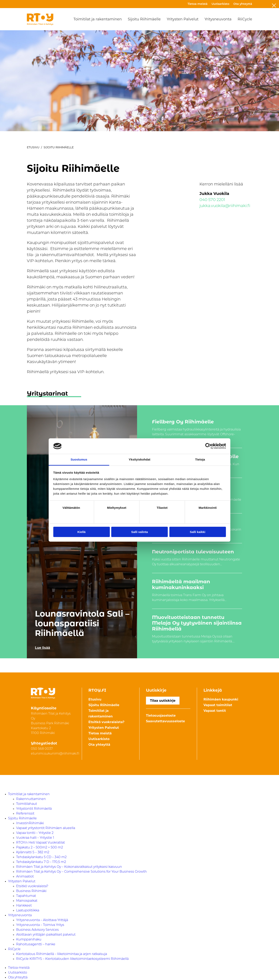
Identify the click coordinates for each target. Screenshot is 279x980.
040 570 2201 (212, 200)
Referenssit (25, 814)
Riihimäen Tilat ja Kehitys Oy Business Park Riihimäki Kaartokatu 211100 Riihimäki (51, 723)
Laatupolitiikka (28, 911)
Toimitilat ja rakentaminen (98, 19)
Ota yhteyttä (243, 4)
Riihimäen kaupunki (221, 699)
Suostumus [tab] (79, 459)
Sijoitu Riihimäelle (144, 19)
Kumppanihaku (29, 940)
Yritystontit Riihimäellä (34, 809)
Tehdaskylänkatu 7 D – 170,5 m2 (41, 862)
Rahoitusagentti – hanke (36, 944)
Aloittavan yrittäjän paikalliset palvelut (46, 935)
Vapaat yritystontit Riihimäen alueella (46, 828)
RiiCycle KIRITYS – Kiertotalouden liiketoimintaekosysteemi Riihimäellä (72, 959)
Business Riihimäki (31, 891)
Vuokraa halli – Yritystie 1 (35, 838)
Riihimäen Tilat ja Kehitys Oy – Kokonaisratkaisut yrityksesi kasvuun (69, 867)
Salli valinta (140, 532)
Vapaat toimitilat (218, 705)
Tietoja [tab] (200, 459)
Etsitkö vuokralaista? (106, 722)
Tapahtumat (26, 896)
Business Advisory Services (37, 930)
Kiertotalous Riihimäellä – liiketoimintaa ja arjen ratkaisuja (62, 954)
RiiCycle (245, 19)
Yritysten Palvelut (183, 19)
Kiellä (81, 532)
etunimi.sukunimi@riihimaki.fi (55, 754)
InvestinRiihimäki (30, 823)
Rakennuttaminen (31, 799)
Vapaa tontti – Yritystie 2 (35, 833)
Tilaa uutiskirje (163, 701)
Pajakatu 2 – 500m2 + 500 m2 (40, 848)
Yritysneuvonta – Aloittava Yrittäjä (42, 920)
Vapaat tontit (215, 711)
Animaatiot (25, 877)
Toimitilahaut (27, 804)
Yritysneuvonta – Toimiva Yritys (40, 925)
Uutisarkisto (220, 4)
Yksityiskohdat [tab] (139, 459)
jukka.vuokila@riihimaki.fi (225, 206)
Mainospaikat (27, 901)
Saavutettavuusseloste (165, 721)
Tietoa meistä (198, 4)
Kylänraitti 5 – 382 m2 (33, 852)
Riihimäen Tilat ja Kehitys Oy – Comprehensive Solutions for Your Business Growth (81, 872)
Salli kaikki (198, 532)
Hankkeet (24, 906)
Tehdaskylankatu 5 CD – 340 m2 (41, 857)
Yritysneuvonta (218, 19)
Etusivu (33, 147)
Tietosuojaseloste (161, 716)
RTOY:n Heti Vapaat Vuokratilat (40, 843)
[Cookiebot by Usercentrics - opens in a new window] (208, 446)
